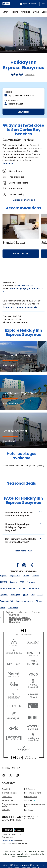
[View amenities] (11, 404)
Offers (6, 12)
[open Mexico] (23, 612)
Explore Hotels (31, 797)
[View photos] (9, 441)
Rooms (15, 12)
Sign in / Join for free (29, 4)
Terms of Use (8, 800)
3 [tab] (24, 50)
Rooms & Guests (11, 100)
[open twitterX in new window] (30, 565)
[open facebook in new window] (16, 565)
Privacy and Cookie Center (10, 805)
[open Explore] (10, 612)
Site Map (6, 810)
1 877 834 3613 (29, 819)
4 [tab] (25, 50)
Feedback (29, 810)
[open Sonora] (36, 612)
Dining (36, 12)
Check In (8, 92)
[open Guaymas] (14, 615)
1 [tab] (20, 50)
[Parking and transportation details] (20, 307)
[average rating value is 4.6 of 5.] (19, 74)
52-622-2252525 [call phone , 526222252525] (24, 285)
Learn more (8, 840)
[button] (43, 4)
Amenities (26, 12)
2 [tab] (22, 50)
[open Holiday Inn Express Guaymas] (23, 621)
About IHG (6, 789)
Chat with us (7, 797)
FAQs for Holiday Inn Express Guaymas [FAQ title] (23, 501)
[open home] (2, 617)
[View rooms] (9, 366)
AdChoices (30, 800)
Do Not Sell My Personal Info (35, 805)
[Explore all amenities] (24, 200)
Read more (8, 163)
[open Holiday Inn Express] (19, 618)
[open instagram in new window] (23, 565)
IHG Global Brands (10, 793)
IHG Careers (29, 789)
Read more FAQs (24, 551)
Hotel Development (33, 793)
